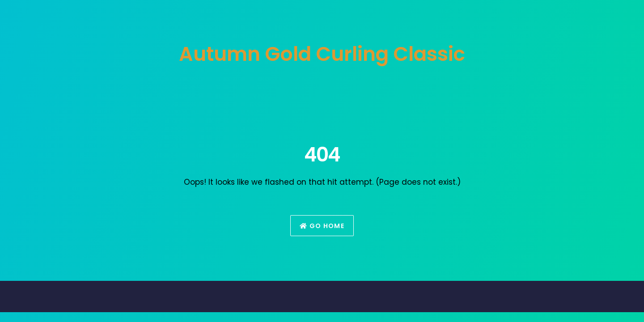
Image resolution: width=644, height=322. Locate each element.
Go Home (322, 226)
